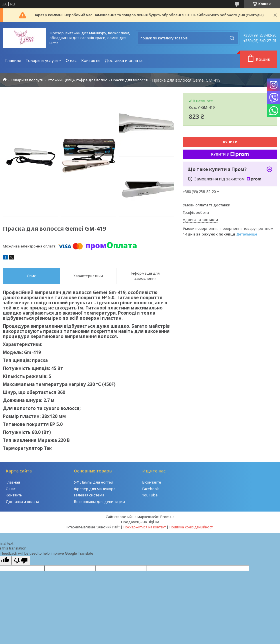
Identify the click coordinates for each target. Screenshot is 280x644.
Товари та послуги (27, 80)
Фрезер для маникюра (95, 489)
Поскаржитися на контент (145, 527)
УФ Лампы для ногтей (94, 482)
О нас (71, 60)
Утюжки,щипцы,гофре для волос (77, 80)
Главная (13, 60)
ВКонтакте (152, 482)
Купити (230, 142)
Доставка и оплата (124, 60)
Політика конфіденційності (191, 527)
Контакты (91, 60)
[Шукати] (232, 38)
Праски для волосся (129, 80)
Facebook (151, 489)
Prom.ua (167, 517)
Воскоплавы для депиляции (99, 502)
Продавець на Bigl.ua (140, 522)
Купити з (230, 154)
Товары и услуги (42, 60)
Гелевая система (89, 495)
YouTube (150, 495)
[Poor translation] (21, 561)
